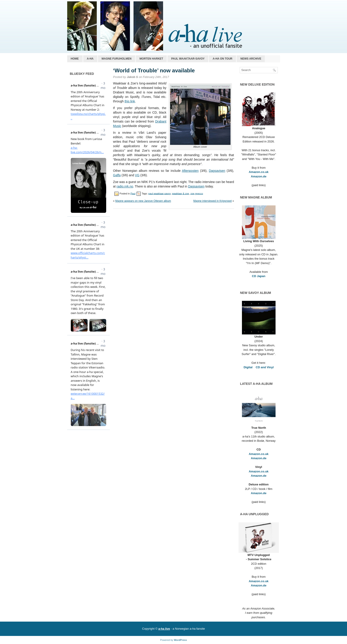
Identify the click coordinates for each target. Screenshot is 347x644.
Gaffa (117, 175)
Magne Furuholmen (117, 59)
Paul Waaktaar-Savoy (188, 59)
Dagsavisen (217, 171)
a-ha (90, 59)
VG (137, 175)
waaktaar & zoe (181, 193)
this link (130, 101)
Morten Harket (151, 59)
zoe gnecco (197, 193)
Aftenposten (190, 171)
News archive (251, 59)
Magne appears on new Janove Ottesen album (143, 201)
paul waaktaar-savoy (159, 193)
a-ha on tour (222, 59)
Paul (133, 193)
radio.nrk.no (125, 186)
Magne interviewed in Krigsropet (212, 201)
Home (75, 59)
